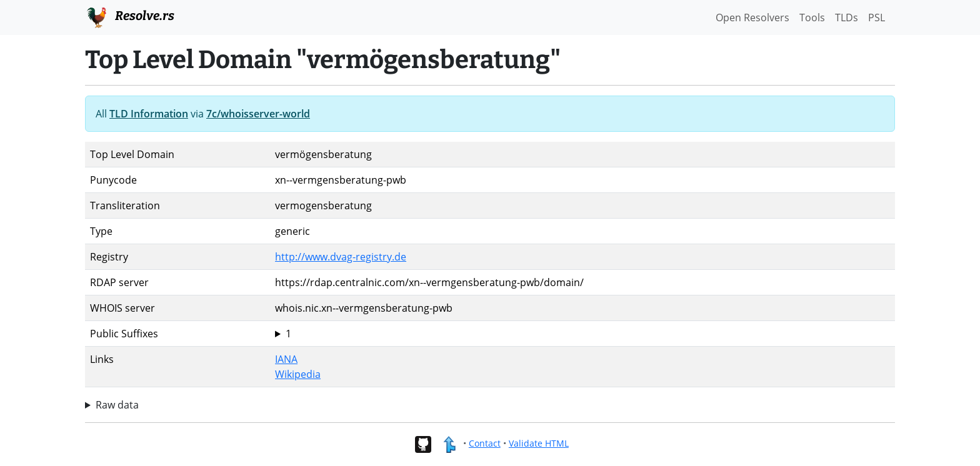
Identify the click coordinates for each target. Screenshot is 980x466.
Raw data (117, 405)
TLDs (847, 17)
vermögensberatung (582, 334)
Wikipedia (298, 374)
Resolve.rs (130, 16)
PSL (877, 17)
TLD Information (149, 114)
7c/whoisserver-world (258, 114)
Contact (485, 443)
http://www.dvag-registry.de (341, 257)
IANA (286, 359)
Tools (812, 17)
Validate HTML (539, 443)
